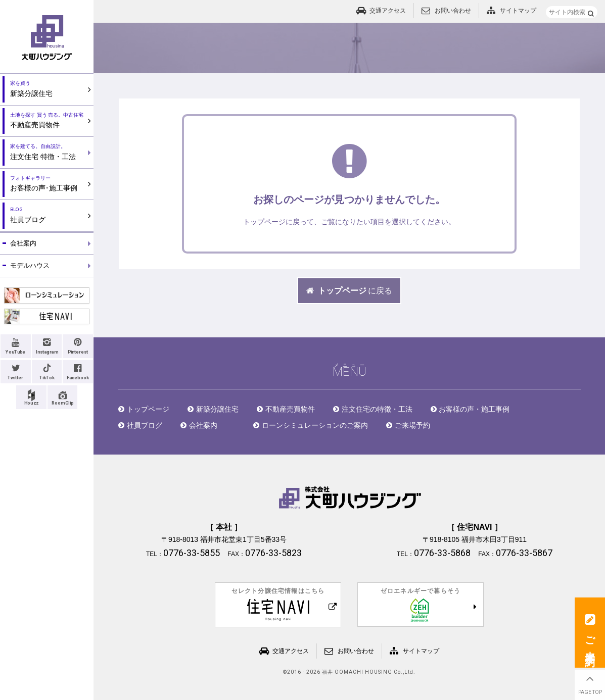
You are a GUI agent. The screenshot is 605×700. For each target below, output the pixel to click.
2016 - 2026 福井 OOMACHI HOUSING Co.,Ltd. (351, 672)
